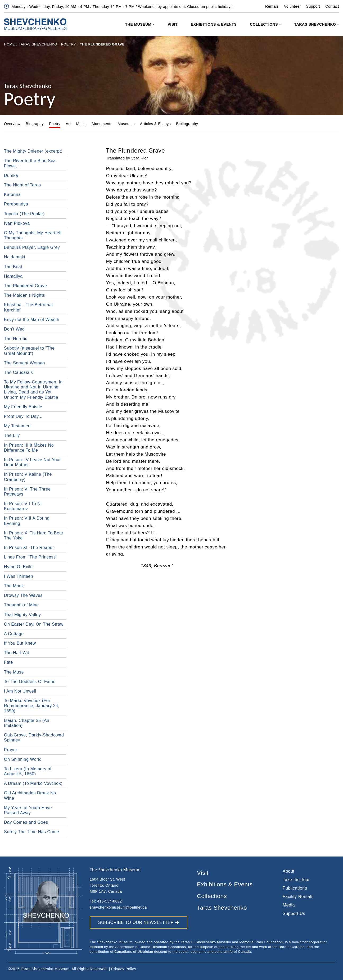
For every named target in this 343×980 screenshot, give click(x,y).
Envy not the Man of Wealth (32, 320)
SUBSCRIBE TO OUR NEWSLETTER (139, 922)
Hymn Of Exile (18, 567)
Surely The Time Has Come (31, 832)
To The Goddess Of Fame (30, 682)
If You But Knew (20, 643)
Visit (173, 24)
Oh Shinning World (23, 759)
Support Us (294, 913)
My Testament (18, 426)
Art (68, 124)
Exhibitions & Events (214, 24)
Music (81, 124)
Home (9, 44)
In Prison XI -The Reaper (29, 548)
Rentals (272, 6)
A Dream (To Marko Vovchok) (33, 783)
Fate (8, 662)
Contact (332, 6)
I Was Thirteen (19, 576)
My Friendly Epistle (23, 407)
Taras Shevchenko (315, 24)
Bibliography (187, 124)
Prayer (11, 750)
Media (289, 905)
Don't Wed (14, 329)
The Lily (12, 435)
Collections (264, 24)
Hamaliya (13, 276)
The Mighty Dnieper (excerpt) (33, 151)
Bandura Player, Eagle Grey (32, 247)
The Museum (138, 24)
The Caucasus (18, 372)
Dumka (11, 175)
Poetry (69, 44)
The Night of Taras (22, 185)
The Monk (14, 586)
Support (313, 6)
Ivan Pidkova (17, 223)
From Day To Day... (23, 416)
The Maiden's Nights (24, 295)
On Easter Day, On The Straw (34, 624)
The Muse (14, 672)
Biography (35, 124)
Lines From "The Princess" (31, 557)
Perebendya (16, 204)
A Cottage (14, 634)
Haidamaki (15, 257)
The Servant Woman (24, 363)
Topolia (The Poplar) (24, 214)
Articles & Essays (155, 124)
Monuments (102, 124)
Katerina (12, 194)
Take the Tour (296, 880)
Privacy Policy (124, 969)
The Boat (13, 267)
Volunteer (292, 6)
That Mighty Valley (22, 615)
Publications (295, 888)
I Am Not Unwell (20, 691)
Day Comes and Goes (26, 822)
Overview (12, 124)
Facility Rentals (298, 897)
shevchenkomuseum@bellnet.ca (118, 907)
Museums (126, 124)
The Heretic (16, 339)
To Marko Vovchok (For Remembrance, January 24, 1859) (32, 706)
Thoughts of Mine (21, 605)
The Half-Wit (17, 653)
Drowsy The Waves (23, 595)
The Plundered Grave (25, 286)
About (288, 871)
